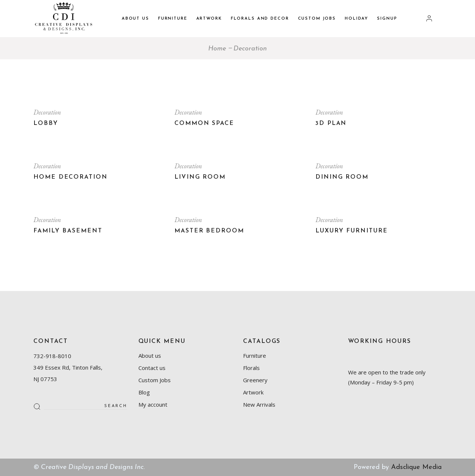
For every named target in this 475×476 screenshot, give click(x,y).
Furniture (255, 356)
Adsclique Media (416, 467)
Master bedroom (209, 231)
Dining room (342, 177)
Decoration (47, 112)
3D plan (331, 123)
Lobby (46, 123)
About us (150, 356)
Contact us (152, 368)
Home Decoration (71, 177)
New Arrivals (259, 404)
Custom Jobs (155, 380)
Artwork (253, 392)
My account (153, 404)
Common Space (204, 123)
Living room (200, 177)
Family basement (68, 231)
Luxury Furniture (352, 231)
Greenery (255, 380)
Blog (144, 392)
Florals (251, 368)
